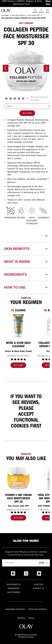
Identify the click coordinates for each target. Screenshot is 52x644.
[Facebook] (13, 573)
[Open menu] (47, 11)
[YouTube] (39, 573)
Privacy (31, 618)
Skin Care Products (18, 16)
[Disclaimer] (26, 236)
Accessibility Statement (15, 609)
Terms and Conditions (38, 609)
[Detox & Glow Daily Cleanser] (18, 326)
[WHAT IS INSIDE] (26, 262)
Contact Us (38, 589)
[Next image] (46, 68)
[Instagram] (26, 573)
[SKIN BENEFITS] (26, 249)
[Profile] (35, 11)
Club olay (38, 585)
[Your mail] (19, 563)
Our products (13, 585)
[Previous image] (6, 68)
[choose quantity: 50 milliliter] (27, 106)
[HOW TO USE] (26, 287)
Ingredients (14, 589)
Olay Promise (14, 593)
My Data (21, 618)
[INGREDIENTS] (26, 275)
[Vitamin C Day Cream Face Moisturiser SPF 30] (18, 478)
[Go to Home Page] (6, 11)
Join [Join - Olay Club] (43, 563)
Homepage (5, 16)
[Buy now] (27, 113)
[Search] (41, 11)
